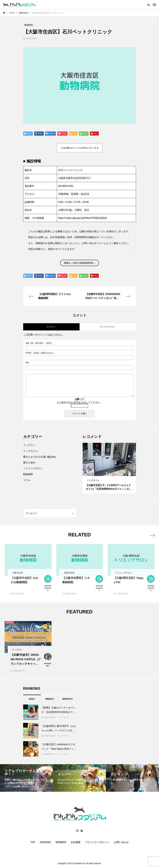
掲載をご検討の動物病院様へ (80, 263)
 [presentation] (152, 535)
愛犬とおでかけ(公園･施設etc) (40, 457)
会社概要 (76, 842)
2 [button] (109, 473)
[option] (109, 468)
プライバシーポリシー (97, 842)
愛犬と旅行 (29, 463)
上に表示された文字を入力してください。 (80, 403)
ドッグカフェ (30, 451)
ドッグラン (29, 445)
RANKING (45, 842)
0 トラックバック (108, 327)
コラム (27, 480)
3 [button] (112, 473)
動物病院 (28, 474)
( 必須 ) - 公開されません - (40, 353)
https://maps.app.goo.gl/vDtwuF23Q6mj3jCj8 (82, 218)
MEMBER (61, 842)
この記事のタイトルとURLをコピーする (79, 148)
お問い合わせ (121, 842)
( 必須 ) (39, 343)
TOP (33, 842)
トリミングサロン (33, 468)
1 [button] (107, 473)
